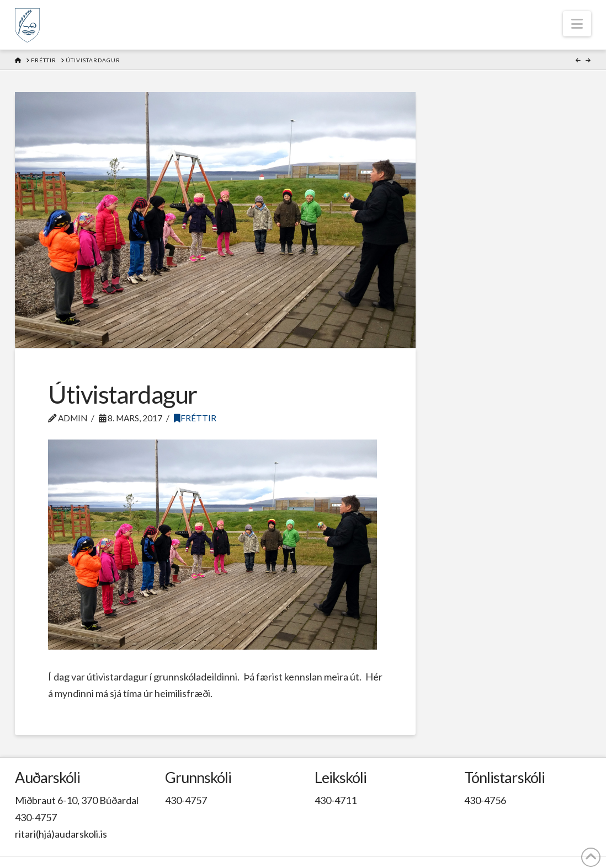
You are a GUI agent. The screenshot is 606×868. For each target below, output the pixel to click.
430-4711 (336, 800)
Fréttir (195, 418)
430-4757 (36, 817)
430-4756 (485, 800)
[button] (577, 24)
